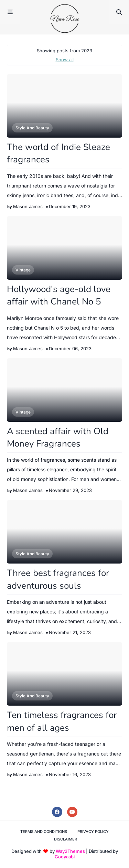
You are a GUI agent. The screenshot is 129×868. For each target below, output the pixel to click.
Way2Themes (70, 851)
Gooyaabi (65, 857)
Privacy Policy (93, 832)
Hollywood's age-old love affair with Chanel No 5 (59, 295)
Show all (65, 60)
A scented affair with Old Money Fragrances (58, 437)
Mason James (28, 206)
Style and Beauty (32, 128)
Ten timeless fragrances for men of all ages (62, 721)
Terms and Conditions (44, 832)
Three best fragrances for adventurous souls (58, 579)
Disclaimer (66, 839)
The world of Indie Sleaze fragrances (58, 153)
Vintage (23, 270)
